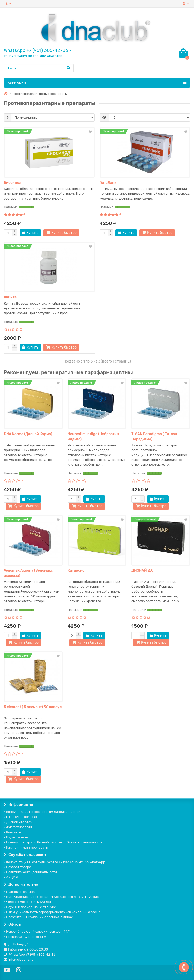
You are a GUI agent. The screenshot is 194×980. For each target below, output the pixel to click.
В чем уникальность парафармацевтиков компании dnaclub (52, 912)
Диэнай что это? (18, 822)
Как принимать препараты (26, 847)
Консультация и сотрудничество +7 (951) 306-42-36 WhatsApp (55, 862)
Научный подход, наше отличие (30, 907)
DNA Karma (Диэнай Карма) (28, 434)
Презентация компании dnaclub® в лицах (38, 917)
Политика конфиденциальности (30, 872)
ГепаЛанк (108, 183)
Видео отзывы (16, 837)
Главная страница (19, 892)
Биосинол (12, 183)
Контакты (13, 832)
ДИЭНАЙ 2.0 (142, 571)
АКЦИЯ (11, 877)
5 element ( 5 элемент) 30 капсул (33, 707)
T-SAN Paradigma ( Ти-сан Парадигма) (154, 437)
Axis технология (18, 827)
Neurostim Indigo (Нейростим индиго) (93, 437)
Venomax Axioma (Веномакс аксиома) (28, 573)
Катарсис (76, 571)
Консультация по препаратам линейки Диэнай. (42, 812)
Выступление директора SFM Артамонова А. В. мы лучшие (51, 897)
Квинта (10, 297)
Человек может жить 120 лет (28, 902)
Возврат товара (17, 867)
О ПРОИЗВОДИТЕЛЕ (21, 817)
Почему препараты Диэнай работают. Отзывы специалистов (53, 842)
